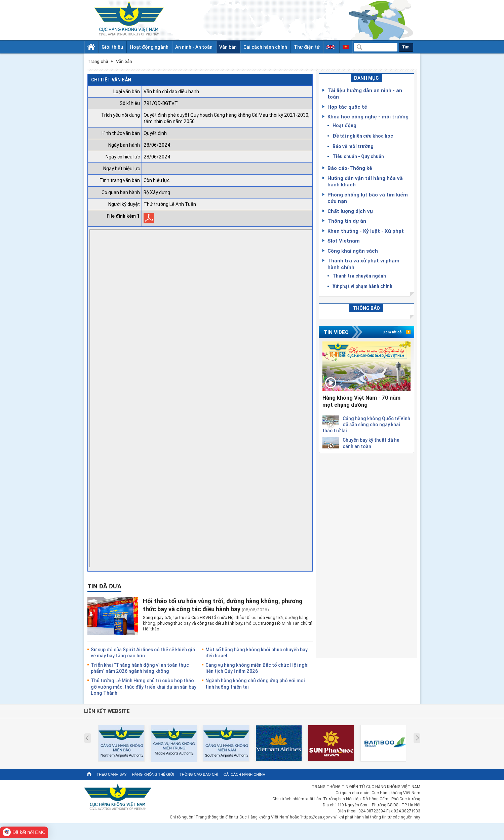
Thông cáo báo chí (199, 774)
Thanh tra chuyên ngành (359, 276)
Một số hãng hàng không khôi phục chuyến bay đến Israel (257, 652)
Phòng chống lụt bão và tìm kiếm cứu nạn (368, 198)
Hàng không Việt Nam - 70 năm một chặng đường (361, 401)
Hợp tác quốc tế (347, 107)
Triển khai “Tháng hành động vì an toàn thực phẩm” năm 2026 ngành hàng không (140, 668)
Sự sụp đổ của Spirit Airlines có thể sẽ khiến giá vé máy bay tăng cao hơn (143, 652)
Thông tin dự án (347, 221)
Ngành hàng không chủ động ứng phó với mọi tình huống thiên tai (255, 683)
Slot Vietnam (344, 241)
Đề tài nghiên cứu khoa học (363, 136)
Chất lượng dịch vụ (350, 211)
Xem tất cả (393, 332)
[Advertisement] (366, 554)
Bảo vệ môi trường (353, 146)
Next (417, 738)
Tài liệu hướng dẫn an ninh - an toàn (365, 94)
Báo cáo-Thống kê (350, 168)
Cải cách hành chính (265, 47)
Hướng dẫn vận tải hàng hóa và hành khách (365, 181)
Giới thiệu (112, 47)
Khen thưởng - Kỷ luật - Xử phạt (366, 231)
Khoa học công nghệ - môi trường (368, 116)
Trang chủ (98, 61)
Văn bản (228, 47)
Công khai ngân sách (353, 251)
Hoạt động (344, 125)
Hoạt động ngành (149, 47)
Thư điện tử (307, 47)
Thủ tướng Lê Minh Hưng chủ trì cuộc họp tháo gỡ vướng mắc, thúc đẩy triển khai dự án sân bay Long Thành (144, 686)
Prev (87, 738)
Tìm (406, 47)
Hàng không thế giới (153, 774)
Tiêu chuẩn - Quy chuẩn (358, 156)
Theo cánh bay (112, 774)
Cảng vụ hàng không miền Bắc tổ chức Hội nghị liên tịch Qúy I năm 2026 (257, 668)
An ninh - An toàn (194, 47)
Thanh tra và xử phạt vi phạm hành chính (363, 264)
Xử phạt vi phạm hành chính (362, 286)
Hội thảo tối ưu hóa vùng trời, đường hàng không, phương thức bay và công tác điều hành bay (223, 605)
